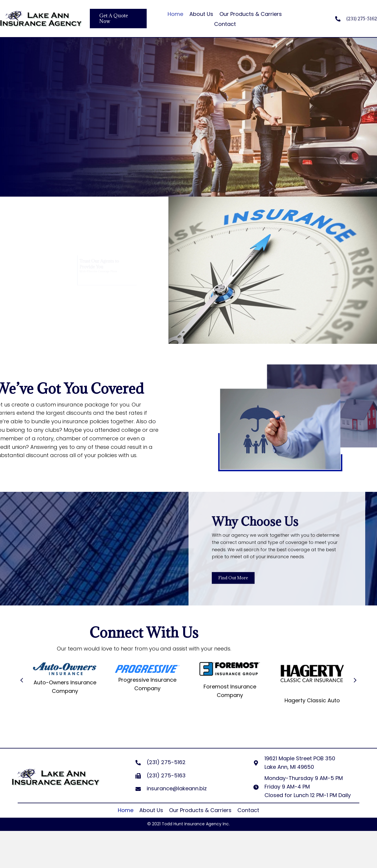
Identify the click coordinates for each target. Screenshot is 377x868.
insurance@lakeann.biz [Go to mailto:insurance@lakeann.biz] (177, 788)
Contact (225, 24)
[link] (126, 810)
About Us (201, 14)
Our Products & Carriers (251, 14)
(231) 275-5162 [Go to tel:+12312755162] (362, 19)
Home (175, 14)
